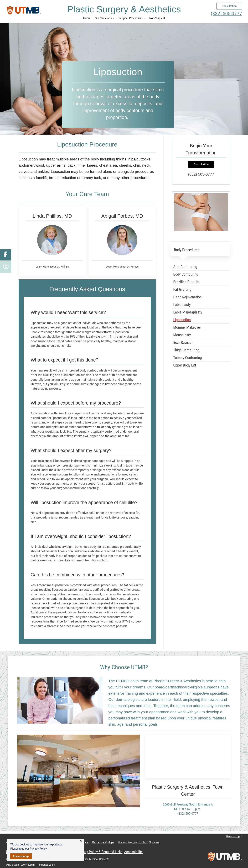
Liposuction (182, 320)
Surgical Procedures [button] (132, 18)
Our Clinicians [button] (104, 18)
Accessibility (133, 852)
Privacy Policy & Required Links (100, 852)
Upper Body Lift (185, 365)
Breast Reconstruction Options (139, 842)
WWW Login (28, 865)
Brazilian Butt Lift (186, 282)
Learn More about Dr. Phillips (52, 267)
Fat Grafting (182, 289)
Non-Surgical (157, 18)
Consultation (229, 6)
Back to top (234, 836)
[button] (81, 841)
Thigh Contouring (186, 350)
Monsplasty (182, 335)
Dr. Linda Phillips (103, 842)
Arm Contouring (185, 267)
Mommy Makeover (187, 327)
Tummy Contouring (188, 358)
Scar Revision (183, 343)
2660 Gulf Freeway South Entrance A (188, 804)
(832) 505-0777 (226, 14)
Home (87, 18)
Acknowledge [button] (21, 856)
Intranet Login (47, 865)
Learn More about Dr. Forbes (122, 267)
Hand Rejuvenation (187, 297)
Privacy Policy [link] (38, 849)
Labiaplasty (182, 305)
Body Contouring (186, 274)
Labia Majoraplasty (188, 312)
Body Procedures (187, 250)
